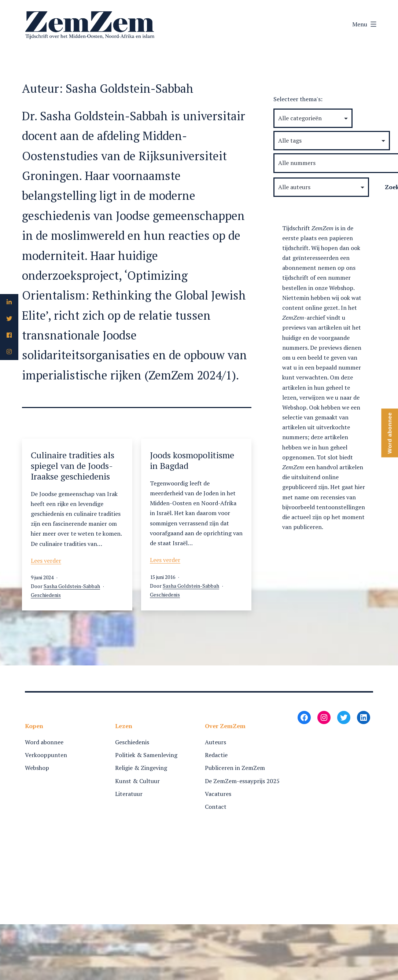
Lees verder (46, 561)
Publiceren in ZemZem (235, 768)
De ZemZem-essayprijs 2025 (242, 781)
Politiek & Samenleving (146, 755)
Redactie (216, 755)
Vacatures (218, 794)
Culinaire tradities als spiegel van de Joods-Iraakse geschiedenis (73, 466)
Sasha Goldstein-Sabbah (72, 586)
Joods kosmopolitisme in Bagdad (192, 460)
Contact (216, 807)
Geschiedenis (46, 595)
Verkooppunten (46, 755)
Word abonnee (44, 742)
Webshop (37, 768)
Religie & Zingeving (141, 768)
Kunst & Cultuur (137, 781)
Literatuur (129, 794)
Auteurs (215, 742)
